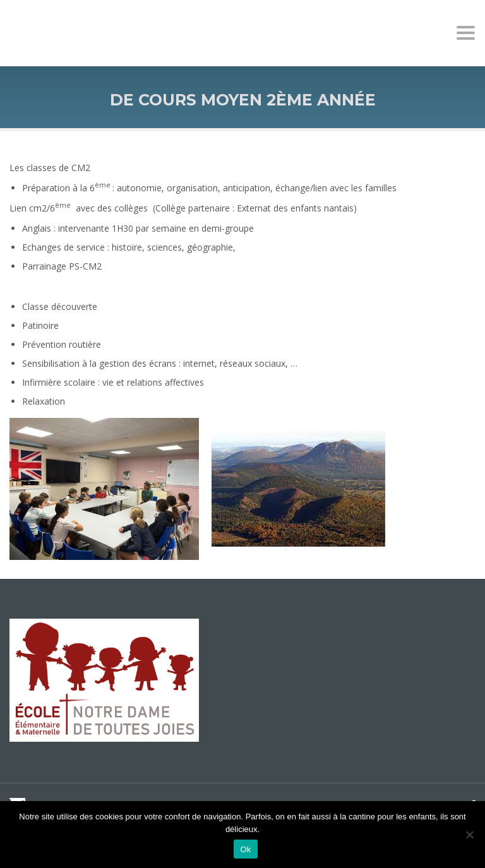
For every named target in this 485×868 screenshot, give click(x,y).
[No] (469, 835)
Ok (245, 849)
